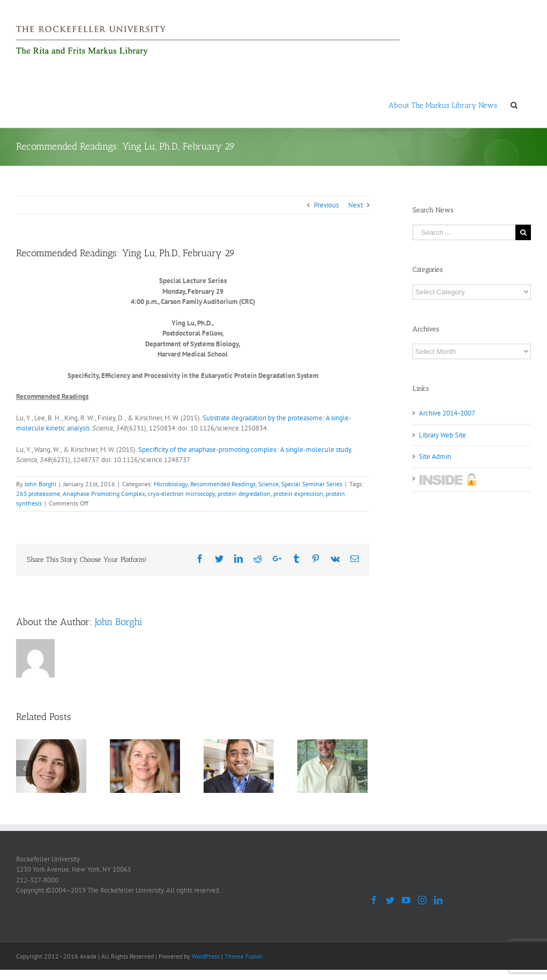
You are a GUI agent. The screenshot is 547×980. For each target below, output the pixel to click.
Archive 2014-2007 (447, 413)
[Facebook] (374, 900)
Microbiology (171, 484)
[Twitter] (390, 900)
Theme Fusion (244, 956)
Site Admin (435, 456)
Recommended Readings (223, 484)
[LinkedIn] (438, 900)
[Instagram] (422, 900)
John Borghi (40, 484)
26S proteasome (38, 493)
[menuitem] (443, 105)
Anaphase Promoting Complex (104, 493)
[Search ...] (464, 232)
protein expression (298, 493)
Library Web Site (443, 435)
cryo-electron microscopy (181, 493)
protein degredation (244, 493)
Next (355, 205)
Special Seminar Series (312, 484)
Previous (326, 205)
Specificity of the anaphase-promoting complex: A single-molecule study (245, 450)
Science (268, 484)
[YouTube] (406, 900)
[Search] (514, 105)
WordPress (206, 956)
